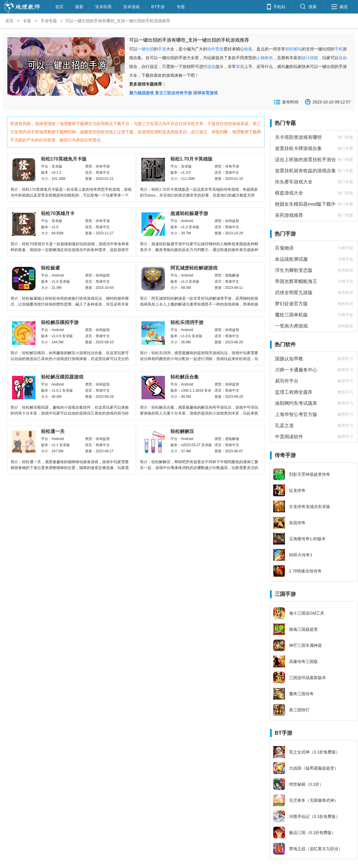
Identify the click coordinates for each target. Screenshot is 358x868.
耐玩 (298, 49)
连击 (211, 66)
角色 (269, 58)
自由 (343, 58)
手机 (339, 49)
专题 (181, 6)
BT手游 (158, 6)
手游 (162, 49)
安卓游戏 (131, 6)
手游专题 (49, 21)
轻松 (289, 49)
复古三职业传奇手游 (173, 93)
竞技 (219, 49)
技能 (314, 58)
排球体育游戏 (205, 93)
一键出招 (146, 49)
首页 (59, 6)
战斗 (306, 58)
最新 (79, 6)
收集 (248, 49)
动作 (211, 49)
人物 (261, 58)
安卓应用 (103, 6)
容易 (240, 66)
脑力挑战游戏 (141, 93)
